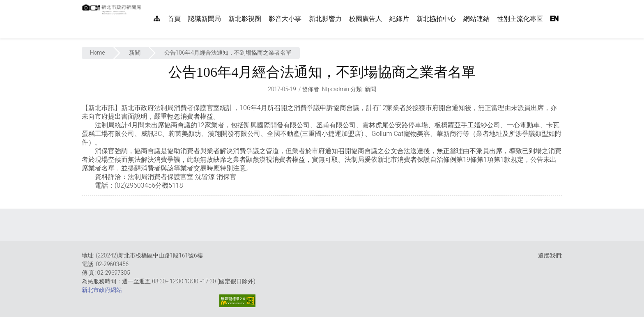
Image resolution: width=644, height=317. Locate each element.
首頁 (174, 19)
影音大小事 (285, 19)
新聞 (135, 53)
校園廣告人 (366, 19)
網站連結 (476, 19)
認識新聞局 (205, 19)
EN (554, 19)
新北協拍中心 (436, 19)
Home (98, 53)
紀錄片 (399, 19)
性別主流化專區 (520, 19)
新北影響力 (325, 19)
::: (145, 4)
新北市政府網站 (102, 290)
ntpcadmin (336, 89)
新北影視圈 (245, 19)
